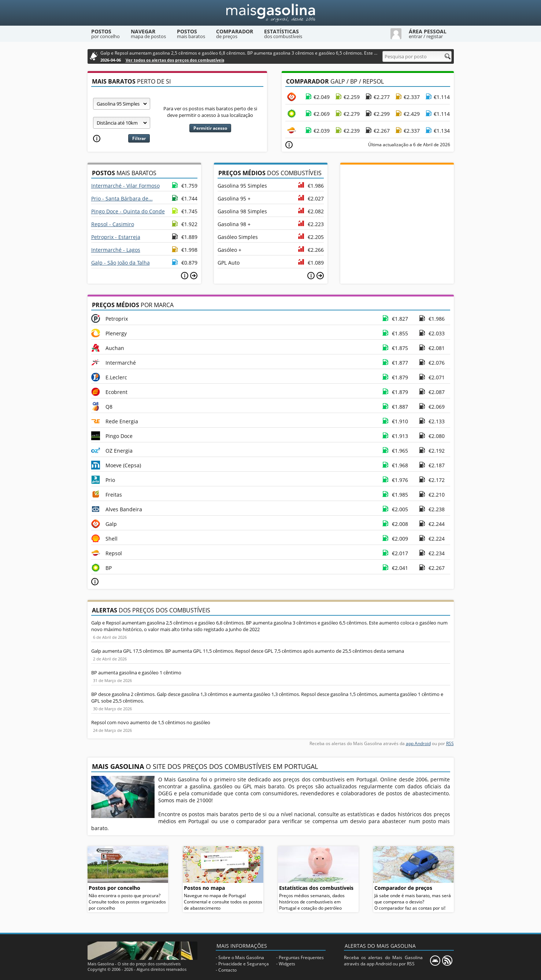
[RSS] (447, 961)
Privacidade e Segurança (244, 964)
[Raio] (122, 123)
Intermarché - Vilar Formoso (125, 186)
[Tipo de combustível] (122, 104)
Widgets (287, 964)
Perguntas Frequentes (301, 957)
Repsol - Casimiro (113, 224)
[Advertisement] (397, 210)
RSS (450, 743)
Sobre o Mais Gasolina (241, 957)
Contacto (227, 970)
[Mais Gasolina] (271, 13)
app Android (418, 743)
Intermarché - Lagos (116, 250)
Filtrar (139, 138)
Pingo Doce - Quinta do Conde (128, 211)
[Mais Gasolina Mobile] (435, 961)
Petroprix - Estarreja (116, 237)
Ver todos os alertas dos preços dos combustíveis (175, 60)
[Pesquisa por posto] (417, 56)
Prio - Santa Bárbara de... (122, 198)
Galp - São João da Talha (121, 263)
